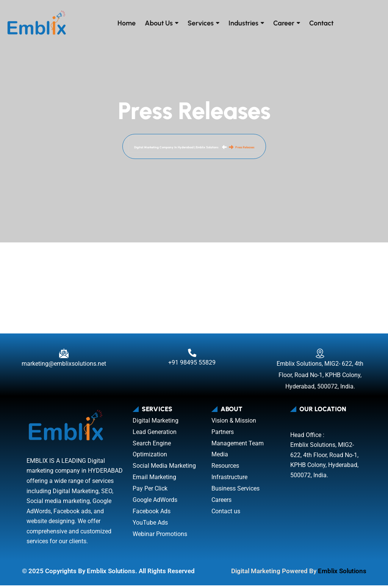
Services (201, 23)
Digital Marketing (156, 423)
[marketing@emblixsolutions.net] (64, 356)
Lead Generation (155, 435)
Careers (221, 502)
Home (127, 23)
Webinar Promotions (160, 537)
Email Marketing (154, 480)
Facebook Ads (152, 514)
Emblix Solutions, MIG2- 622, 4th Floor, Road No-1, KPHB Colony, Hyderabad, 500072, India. (320, 378)
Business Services (235, 491)
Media (220, 457)
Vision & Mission (234, 423)
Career (284, 23)
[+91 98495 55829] (192, 355)
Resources (225, 468)
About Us (159, 23)
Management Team (238, 446)
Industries (243, 23)
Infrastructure (229, 480)
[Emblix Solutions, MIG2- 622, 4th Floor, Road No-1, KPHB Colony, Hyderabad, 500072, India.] (320, 356)
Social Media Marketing (164, 468)
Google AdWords (155, 502)
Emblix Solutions (342, 574)
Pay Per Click (150, 491)
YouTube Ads (150, 525)
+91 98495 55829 (192, 365)
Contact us (226, 514)
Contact (321, 23)
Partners (223, 435)
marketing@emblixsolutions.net (64, 366)
